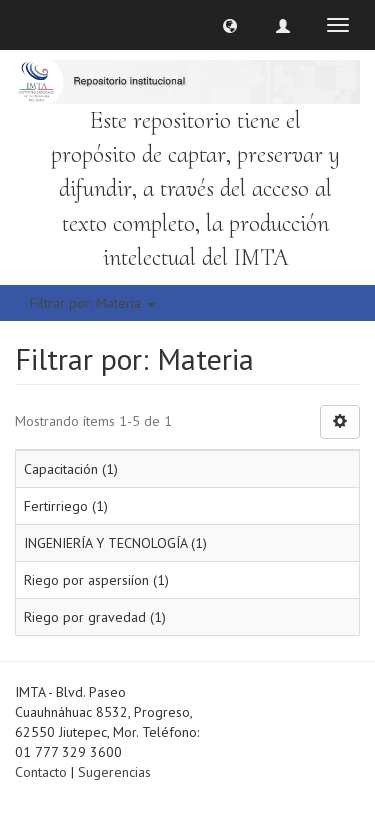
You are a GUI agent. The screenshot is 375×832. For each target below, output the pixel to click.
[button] (230, 25)
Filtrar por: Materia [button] (92, 303)
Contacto (41, 772)
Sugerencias (114, 772)
